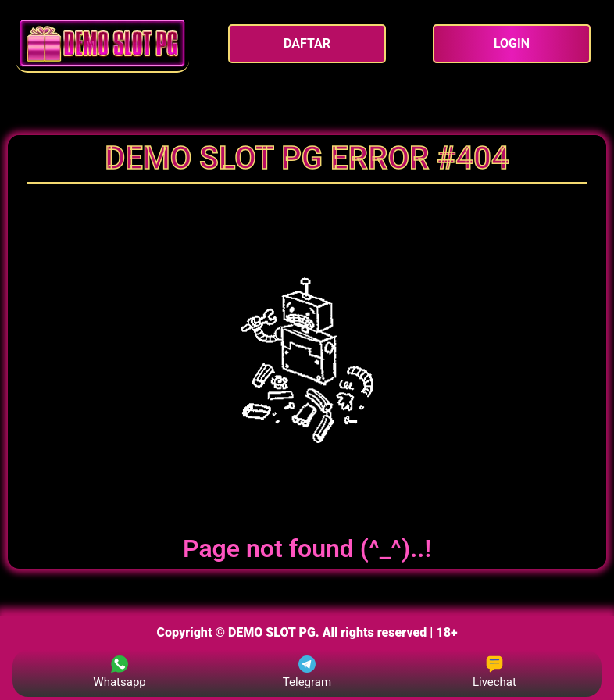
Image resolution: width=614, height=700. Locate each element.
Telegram (307, 672)
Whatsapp (119, 672)
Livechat (494, 672)
